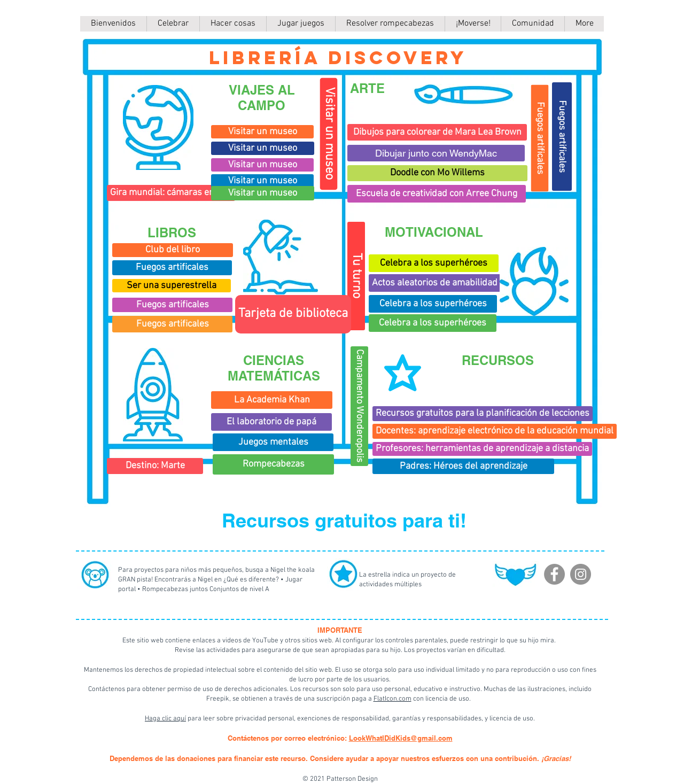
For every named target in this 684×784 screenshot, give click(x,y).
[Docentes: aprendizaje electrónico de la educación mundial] (495, 431)
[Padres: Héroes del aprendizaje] (463, 466)
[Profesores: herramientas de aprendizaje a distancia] (482, 449)
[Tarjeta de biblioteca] (293, 314)
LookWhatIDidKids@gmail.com (401, 738)
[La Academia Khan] (272, 400)
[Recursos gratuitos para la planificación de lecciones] (483, 414)
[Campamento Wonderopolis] (359, 406)
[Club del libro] (173, 250)
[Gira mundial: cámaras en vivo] (171, 193)
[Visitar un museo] (329, 134)
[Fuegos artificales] (172, 268)
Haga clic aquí (165, 719)
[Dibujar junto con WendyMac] (436, 153)
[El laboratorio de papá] (271, 422)
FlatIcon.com (392, 699)
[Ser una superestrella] (172, 286)
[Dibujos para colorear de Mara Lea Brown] (437, 132)
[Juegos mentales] (273, 442)
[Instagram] (581, 574)
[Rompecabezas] (273, 464)
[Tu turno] (356, 276)
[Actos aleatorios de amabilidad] (435, 283)
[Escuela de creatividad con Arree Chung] (437, 194)
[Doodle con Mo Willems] (437, 173)
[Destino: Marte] (155, 466)
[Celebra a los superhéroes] (433, 304)
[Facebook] (554, 574)
